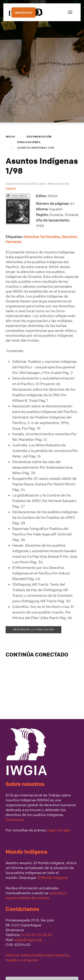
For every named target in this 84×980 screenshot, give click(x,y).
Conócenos (15, 820)
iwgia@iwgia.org (28, 940)
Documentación (39, 136)
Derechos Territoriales (41, 237)
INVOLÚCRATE (24, 12)
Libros (11, 189)
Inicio (10, 136)
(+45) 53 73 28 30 (37, 935)
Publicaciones (29, 142)
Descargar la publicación (33, 630)
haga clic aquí (58, 830)
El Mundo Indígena (52, 877)
